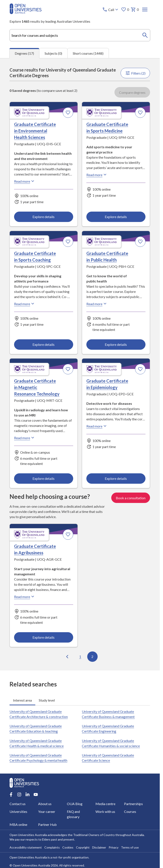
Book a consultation (131, 498)
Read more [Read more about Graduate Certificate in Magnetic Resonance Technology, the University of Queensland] (25, 438)
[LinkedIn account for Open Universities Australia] (27, 795)
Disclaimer (99, 847)
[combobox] (80, 35)
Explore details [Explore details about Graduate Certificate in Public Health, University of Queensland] (116, 344)
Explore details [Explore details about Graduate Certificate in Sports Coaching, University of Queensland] (44, 344)
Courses (130, 811)
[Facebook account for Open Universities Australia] (11, 795)
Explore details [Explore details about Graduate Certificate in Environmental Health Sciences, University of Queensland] (44, 217)
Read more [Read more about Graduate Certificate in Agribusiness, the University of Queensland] (25, 597)
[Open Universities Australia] (26, 13)
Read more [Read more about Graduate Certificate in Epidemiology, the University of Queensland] (97, 426)
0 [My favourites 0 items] (125, 10)
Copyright (83, 847)
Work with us (105, 811)
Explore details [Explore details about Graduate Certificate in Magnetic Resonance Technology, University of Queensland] (44, 478)
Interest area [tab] (22, 700)
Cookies (68, 847)
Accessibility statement (26, 847)
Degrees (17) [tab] (24, 53)
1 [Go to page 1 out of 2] (80, 657)
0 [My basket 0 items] (135, 10)
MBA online (18, 824)
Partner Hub (48, 824)
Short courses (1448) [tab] (88, 53)
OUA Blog (75, 804)
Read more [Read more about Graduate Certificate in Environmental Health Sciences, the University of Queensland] (25, 181)
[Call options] (111, 10)
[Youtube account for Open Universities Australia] (36, 795)
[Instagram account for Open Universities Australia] (19, 795)
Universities (18, 811)
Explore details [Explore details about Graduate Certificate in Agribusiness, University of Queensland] (44, 637)
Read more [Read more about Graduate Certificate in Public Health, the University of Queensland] (97, 304)
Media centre (105, 804)
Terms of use (130, 847)
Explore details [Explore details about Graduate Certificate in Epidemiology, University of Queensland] (116, 478)
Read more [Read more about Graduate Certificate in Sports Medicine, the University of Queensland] (97, 175)
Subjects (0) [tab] (53, 53)
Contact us (18, 804)
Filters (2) (136, 73)
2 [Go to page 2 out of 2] (93, 657)
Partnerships (133, 804)
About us (45, 804)
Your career (47, 811)
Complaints (52, 847)
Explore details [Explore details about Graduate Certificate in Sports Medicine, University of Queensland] (116, 217)
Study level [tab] (47, 700)
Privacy (114, 847)
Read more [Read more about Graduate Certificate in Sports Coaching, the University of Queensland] (25, 304)
